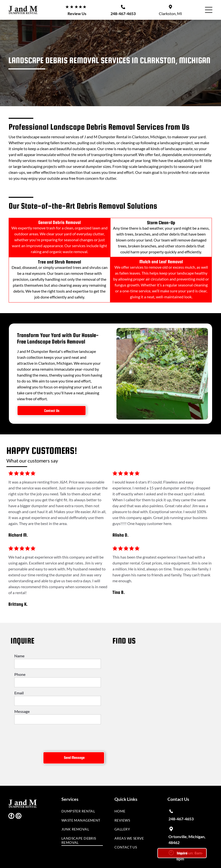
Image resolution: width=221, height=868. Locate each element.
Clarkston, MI (170, 13)
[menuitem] (82, 795)
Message (22, 711)
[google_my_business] (18, 799)
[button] (209, 10)
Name (19, 656)
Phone (20, 674)
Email (19, 693)
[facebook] (11, 799)
